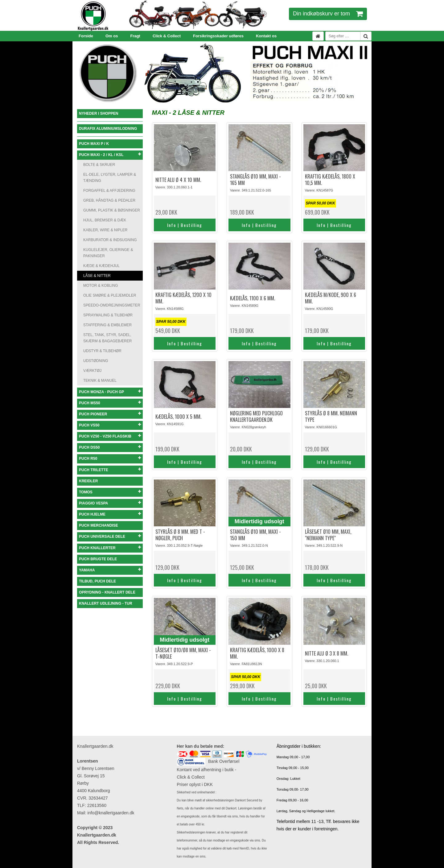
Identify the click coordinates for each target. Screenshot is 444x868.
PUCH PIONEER (110, 414)
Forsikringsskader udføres (218, 36)
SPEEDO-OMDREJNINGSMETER (112, 305)
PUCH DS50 (110, 447)
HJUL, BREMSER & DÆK (105, 220)
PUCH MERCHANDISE (99, 525)
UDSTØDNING (96, 361)
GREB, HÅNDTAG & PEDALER (109, 200)
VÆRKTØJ (92, 371)
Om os (112, 36)
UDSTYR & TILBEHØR (102, 351)
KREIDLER (88, 481)
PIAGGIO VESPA (110, 503)
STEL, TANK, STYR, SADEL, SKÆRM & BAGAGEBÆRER (107, 338)
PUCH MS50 (110, 403)
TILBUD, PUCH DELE (97, 581)
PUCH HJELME (110, 514)
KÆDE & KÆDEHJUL (101, 266)
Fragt (135, 36)
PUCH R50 (110, 458)
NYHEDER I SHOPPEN (99, 113)
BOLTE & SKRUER (99, 165)
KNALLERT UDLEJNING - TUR (106, 603)
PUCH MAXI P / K (94, 144)
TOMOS (110, 492)
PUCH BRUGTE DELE (98, 559)
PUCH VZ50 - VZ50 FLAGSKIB (110, 436)
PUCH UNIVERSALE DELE (110, 536)
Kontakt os (266, 36)
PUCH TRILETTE (110, 470)
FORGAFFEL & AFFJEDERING (109, 191)
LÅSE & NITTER (97, 276)
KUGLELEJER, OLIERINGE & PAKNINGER (108, 253)
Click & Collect (167, 36)
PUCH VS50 (110, 425)
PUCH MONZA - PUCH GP (110, 392)
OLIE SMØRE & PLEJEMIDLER (110, 295)
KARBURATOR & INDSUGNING (110, 240)
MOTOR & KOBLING (101, 286)
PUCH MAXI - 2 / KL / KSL (110, 155)
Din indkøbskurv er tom (328, 14)
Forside (86, 36)
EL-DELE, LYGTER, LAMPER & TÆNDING (110, 178)
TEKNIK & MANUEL (100, 381)
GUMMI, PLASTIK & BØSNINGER (112, 210)
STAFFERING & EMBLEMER (107, 325)
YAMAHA (110, 570)
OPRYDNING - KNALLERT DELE (107, 592)
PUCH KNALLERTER (110, 548)
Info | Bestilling (185, 225)
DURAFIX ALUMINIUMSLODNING (108, 129)
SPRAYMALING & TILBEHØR (108, 315)
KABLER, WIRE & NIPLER (105, 230)
